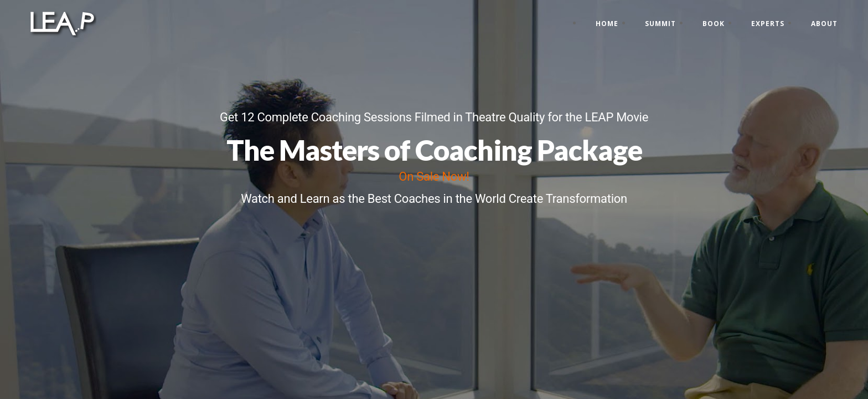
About (824, 24)
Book (714, 24)
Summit (660, 24)
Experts (768, 24)
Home (607, 24)
